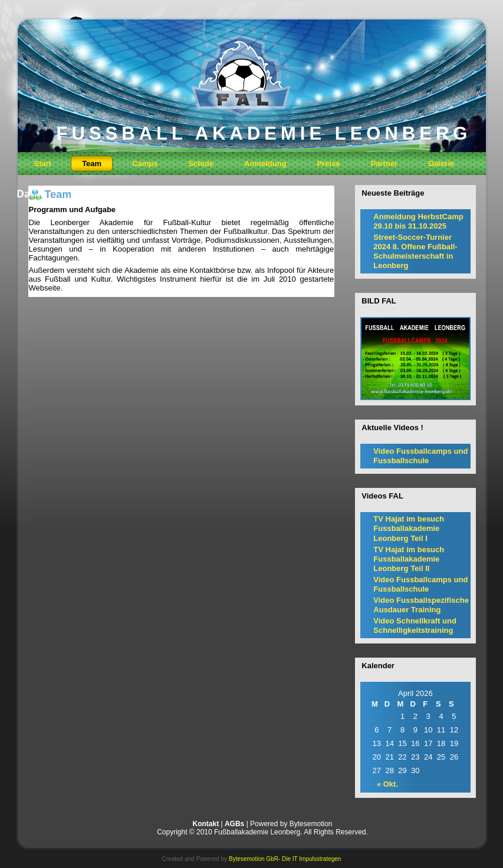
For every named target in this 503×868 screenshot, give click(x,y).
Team (58, 194)
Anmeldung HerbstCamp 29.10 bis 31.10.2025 (418, 221)
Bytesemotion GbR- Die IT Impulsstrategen (285, 859)
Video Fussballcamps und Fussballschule (420, 456)
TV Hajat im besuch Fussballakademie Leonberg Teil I (409, 529)
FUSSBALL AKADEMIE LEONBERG (264, 133)
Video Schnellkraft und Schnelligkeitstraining (415, 626)
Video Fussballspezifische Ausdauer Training (421, 605)
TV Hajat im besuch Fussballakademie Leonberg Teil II (409, 559)
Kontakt (206, 824)
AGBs (234, 824)
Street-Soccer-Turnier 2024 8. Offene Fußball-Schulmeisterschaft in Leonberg (415, 252)
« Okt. (387, 784)
